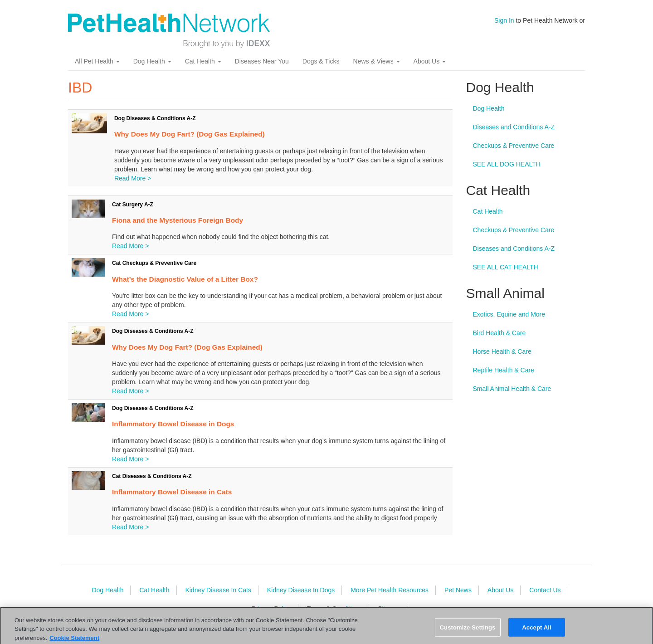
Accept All (536, 632)
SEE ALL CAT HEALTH (506, 267)
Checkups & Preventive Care (514, 146)
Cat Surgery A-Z (133, 205)
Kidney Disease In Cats (218, 590)
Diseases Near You (262, 61)
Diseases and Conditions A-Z (514, 127)
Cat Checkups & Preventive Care (154, 263)
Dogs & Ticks (321, 61)
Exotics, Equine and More (509, 314)
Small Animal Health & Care (512, 389)
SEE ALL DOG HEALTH (507, 164)
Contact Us (545, 590)
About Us (430, 61)
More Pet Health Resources (390, 590)
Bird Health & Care (499, 333)
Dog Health (152, 61)
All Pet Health (97, 61)
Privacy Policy (271, 609)
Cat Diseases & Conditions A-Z (152, 476)
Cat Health (203, 61)
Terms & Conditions (334, 609)
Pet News (458, 590)
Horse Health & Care (502, 351)
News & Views (376, 61)
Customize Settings (468, 632)
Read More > (133, 178)
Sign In (504, 20)
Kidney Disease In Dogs (301, 590)
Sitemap (389, 609)
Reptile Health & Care (504, 370)
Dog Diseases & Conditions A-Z (155, 118)
